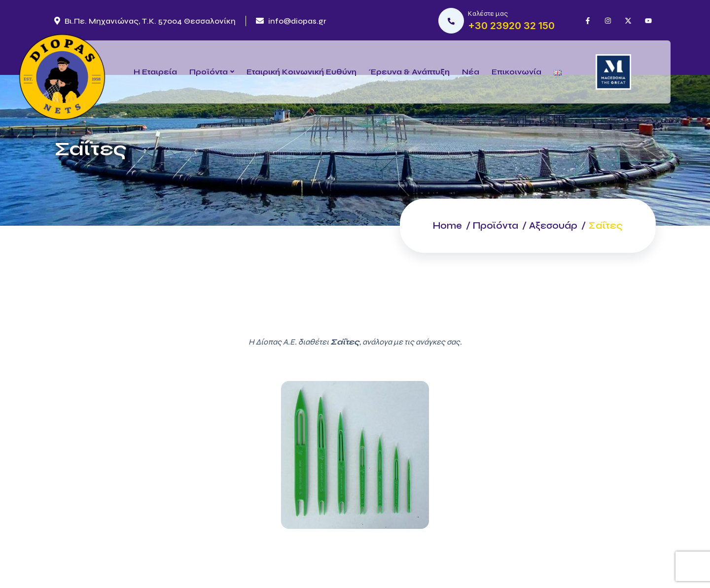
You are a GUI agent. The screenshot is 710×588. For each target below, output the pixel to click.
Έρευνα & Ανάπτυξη (409, 72)
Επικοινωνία (516, 72)
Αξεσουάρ (552, 225)
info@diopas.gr (291, 21)
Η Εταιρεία (155, 72)
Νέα (471, 72)
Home (442, 225)
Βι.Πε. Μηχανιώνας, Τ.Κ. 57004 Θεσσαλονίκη (145, 21)
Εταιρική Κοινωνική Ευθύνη (302, 72)
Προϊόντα (209, 72)
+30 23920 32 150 (511, 26)
